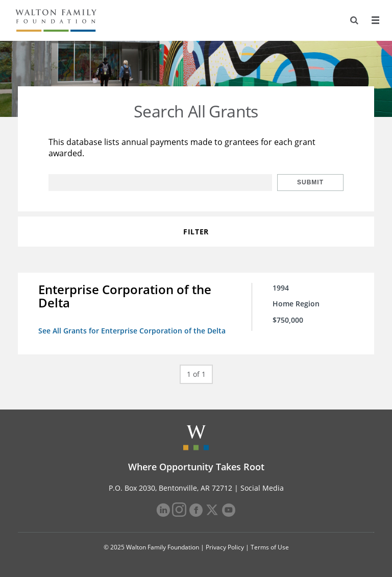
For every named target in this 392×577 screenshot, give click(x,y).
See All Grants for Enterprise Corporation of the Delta (132, 331)
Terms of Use (270, 547)
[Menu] (375, 20)
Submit (310, 182)
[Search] (354, 20)
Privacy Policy (225, 547)
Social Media (262, 488)
